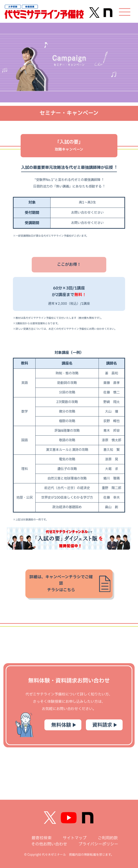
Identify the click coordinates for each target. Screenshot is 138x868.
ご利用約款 (108, 838)
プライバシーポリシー (98, 844)
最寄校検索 (41, 838)
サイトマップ (75, 838)
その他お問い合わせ (49, 844)
